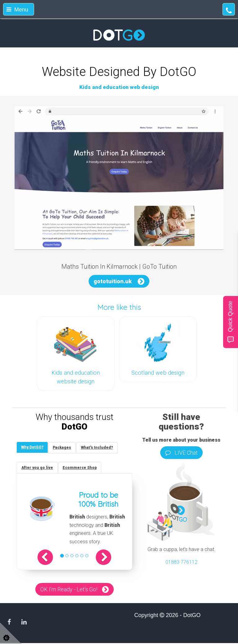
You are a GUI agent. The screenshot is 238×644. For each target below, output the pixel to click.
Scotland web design (158, 373)
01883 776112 (181, 562)
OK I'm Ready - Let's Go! (69, 590)
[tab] (33, 448)
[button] (48, 558)
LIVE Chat (181, 453)
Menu (17, 10)
